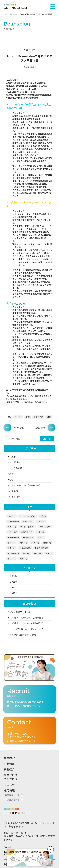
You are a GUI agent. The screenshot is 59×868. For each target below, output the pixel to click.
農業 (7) (49, 553)
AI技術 (12, 456)
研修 (11, 480)
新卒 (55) (11, 543)
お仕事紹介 (15, 462)
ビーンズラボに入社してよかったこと (28, 629)
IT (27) (43, 516)
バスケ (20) (12, 532)
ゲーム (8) (41, 521)
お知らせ (9, 785)
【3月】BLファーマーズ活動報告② (26, 618)
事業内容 (9, 758)
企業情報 (9, 764)
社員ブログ (13, 14)
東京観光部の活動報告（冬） (23, 635)
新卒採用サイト (12, 795)
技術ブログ (11, 779)
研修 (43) (11, 548)
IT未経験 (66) (13, 521)
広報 (11, 474)
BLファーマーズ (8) (28, 516)
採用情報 (9, 790)
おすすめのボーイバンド (21, 612)
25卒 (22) (12, 516)
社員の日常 (29, 50)
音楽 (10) (23, 559)
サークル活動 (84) (28, 527)
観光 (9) (26, 553)
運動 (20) (11, 559)
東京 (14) (35, 543)
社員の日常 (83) (42, 548)
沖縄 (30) (47, 543)
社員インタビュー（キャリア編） (25, 485)
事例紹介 (9, 769)
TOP (5, 14)
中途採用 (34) (13, 537)
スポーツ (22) (45, 527)
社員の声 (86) (25, 548)
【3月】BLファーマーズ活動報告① (26, 623)
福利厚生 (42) (13, 553)
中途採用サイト (12, 800)
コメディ (18, 417)
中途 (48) (41, 532)
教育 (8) (41, 537)
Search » (47, 439)
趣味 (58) (38, 553)
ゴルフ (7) (12, 527)
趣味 (49, 417)
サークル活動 (16, 468)
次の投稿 (40, 428)
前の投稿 (19, 428)
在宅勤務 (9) (28, 537)
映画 (28, 417)
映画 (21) (23, 543)
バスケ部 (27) (27, 532)
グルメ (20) (28, 521)
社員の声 (14, 491)
